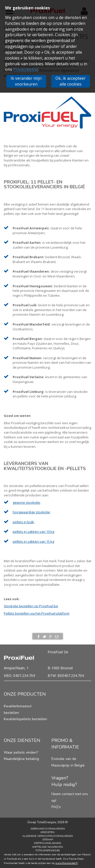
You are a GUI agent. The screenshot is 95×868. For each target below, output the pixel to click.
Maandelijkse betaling (21, 759)
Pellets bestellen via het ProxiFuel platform (37, 613)
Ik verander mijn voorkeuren (26, 81)
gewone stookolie (26, 502)
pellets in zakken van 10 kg (33, 532)
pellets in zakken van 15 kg (33, 541)
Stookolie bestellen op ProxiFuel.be (31, 606)
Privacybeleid (26, 69)
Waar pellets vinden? (21, 752)
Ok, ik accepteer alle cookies (71, 81)
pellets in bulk (23, 522)
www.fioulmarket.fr (66, 863)
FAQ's (56, 807)
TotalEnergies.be (48, 851)
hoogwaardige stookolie (31, 512)
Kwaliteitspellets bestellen (25, 719)
